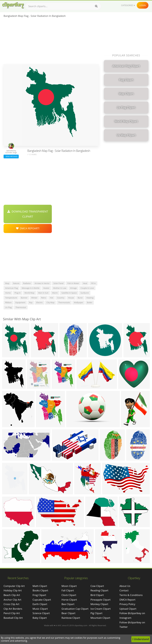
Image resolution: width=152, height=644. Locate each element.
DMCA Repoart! (28, 228)
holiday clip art (13, 590)
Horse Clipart (69, 600)
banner (24, 298)
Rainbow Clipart (71, 618)
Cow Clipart (97, 586)
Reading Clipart (99, 590)
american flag (12, 288)
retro (44, 298)
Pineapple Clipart (101, 600)
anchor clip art (12, 600)
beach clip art (12, 595)
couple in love (87, 288)
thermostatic (64, 302)
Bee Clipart (68, 604)
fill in (93, 283)
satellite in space (69, 293)
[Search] (96, 6)
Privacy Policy (127, 604)
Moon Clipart (69, 586)
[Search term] (63, 6)
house (71, 298)
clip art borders (13, 609)
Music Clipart (40, 609)
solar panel (58, 283)
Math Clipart (40, 586)
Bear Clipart (68, 613)
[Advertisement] (51, 42)
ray (31, 302)
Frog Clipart (39, 595)
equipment (20, 302)
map (7, 283)
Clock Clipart (69, 595)
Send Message (11, 156)
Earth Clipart (40, 604)
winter (34, 298)
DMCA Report (127, 600)
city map (51, 302)
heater (46, 288)
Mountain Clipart (100, 618)
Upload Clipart (128, 609)
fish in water (73, 283)
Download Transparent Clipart (28, 214)
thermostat (21, 307)
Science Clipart (41, 613)
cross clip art (11, 604)
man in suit (43, 293)
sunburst (85, 293)
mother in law (60, 288)
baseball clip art (13, 618)
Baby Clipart (40, 618)
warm (55, 293)
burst (80, 298)
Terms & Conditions (131, 595)
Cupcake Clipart (42, 600)
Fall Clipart (68, 590)
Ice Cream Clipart (101, 609)
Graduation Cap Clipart (75, 609)
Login (143, 5)
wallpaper (79, 302)
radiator (27, 283)
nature (16, 283)
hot (52, 298)
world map (29, 293)
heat (85, 283)
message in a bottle (31, 288)
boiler (90, 302)
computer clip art (14, 586)
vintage (73, 288)
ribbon (8, 302)
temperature (11, 298)
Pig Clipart (96, 613)
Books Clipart (40, 590)
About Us (125, 586)
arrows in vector (42, 283)
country (61, 298)
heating (90, 298)
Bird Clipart (97, 595)
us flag (8, 307)
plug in (18, 293)
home (8, 293)
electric (39, 302)
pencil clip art (12, 613)
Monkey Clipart (99, 604)
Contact (124, 590)
